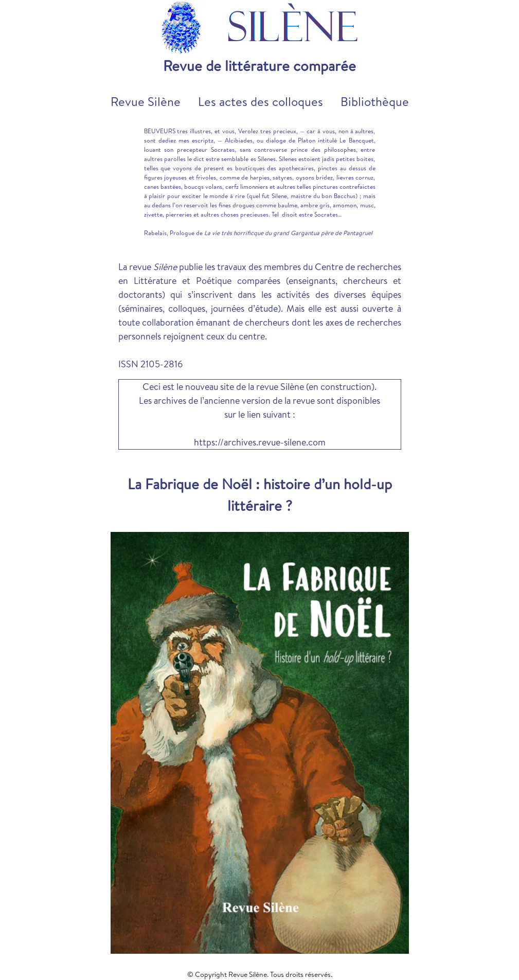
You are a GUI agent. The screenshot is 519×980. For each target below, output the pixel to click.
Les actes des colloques (261, 101)
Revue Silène (146, 101)
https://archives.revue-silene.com (260, 442)
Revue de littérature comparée (259, 66)
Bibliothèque (375, 101)
